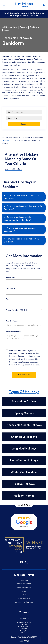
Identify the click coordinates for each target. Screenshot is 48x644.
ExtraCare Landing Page (24, 602)
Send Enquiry (24, 375)
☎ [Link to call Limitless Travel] (27, 562)
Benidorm (34, 27)
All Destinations (10, 27)
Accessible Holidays (24, 584)
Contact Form (24, 618)
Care (24, 591)
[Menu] (4, 5)
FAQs (24, 595)
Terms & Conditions (24, 587)
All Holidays (7, 140)
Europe (23, 27)
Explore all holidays (13, 169)
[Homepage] (24, 5)
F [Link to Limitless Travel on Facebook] (21, 562)
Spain (6, 30)
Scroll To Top (24, 505)
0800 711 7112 (24, 641)
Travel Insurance (24, 598)
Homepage (24, 580)
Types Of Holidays (24, 392)
